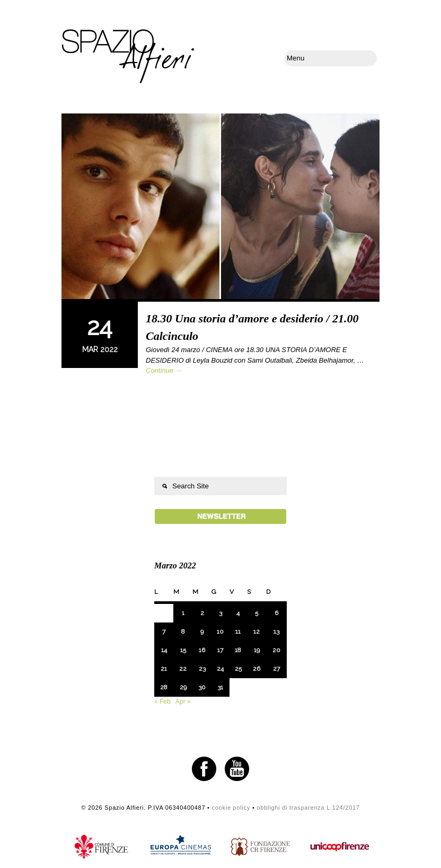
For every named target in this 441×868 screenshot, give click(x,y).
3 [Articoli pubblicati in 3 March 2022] (220, 613)
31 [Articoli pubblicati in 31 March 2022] (220, 687)
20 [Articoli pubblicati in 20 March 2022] (276, 650)
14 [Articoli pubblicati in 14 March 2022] (164, 650)
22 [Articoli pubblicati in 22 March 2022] (183, 669)
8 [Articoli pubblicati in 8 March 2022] (183, 632)
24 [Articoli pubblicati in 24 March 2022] (220, 669)
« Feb (162, 702)
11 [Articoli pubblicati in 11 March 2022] (238, 632)
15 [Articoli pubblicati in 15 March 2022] (183, 650)
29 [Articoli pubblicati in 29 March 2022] (183, 687)
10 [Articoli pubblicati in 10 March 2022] (220, 632)
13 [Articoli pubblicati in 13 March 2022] (276, 632)
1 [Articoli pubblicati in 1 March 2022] (183, 613)
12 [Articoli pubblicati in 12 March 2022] (257, 632)
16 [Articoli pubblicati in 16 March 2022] (202, 650)
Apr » (183, 702)
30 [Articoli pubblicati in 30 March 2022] (202, 687)
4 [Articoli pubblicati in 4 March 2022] (238, 613)
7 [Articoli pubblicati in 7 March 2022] (164, 632)
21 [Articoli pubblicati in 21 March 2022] (164, 669)
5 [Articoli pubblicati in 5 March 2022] (257, 613)
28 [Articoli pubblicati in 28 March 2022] (164, 687)
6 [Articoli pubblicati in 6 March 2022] (276, 613)
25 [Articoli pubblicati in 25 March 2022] (238, 669)
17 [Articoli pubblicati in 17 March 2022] (220, 650)
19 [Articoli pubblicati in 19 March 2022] (257, 650)
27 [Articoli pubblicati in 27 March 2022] (276, 669)
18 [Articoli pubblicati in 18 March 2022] (238, 650)
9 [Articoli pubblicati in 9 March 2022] (202, 632)
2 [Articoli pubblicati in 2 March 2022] (202, 613)
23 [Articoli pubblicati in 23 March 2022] (202, 669)
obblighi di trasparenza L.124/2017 (308, 808)
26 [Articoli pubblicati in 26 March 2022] (257, 669)
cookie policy (231, 808)
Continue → (164, 370)
